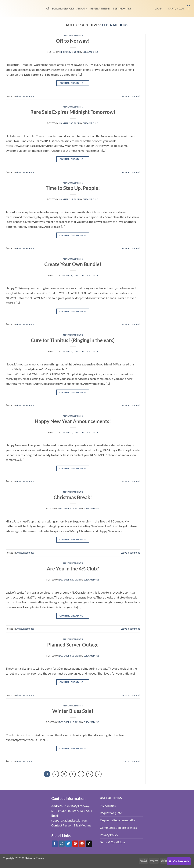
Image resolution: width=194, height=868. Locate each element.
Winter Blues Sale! (73, 711)
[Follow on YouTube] (82, 844)
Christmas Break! (73, 497)
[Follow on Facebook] (55, 844)
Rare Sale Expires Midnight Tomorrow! (73, 112)
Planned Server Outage (73, 645)
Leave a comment (130, 96)
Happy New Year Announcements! (73, 421)
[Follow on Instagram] (62, 844)
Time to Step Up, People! (73, 188)
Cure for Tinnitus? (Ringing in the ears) (73, 340)
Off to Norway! (73, 41)
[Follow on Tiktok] (89, 844)
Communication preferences (118, 828)
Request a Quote (111, 813)
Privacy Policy (109, 835)
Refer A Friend (100, 9)
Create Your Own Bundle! (73, 264)
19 (90, 774)
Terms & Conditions (113, 842)
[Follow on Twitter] (68, 844)
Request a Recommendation (118, 820)
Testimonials (122, 9)
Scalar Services (63, 9)
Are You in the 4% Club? (73, 569)
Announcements (73, 35)
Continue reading (73, 83)
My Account (108, 806)
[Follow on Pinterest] (75, 844)
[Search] (48, 9)
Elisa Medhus (115, 25)
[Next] (98, 774)
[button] (158, 9)
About (82, 8)
